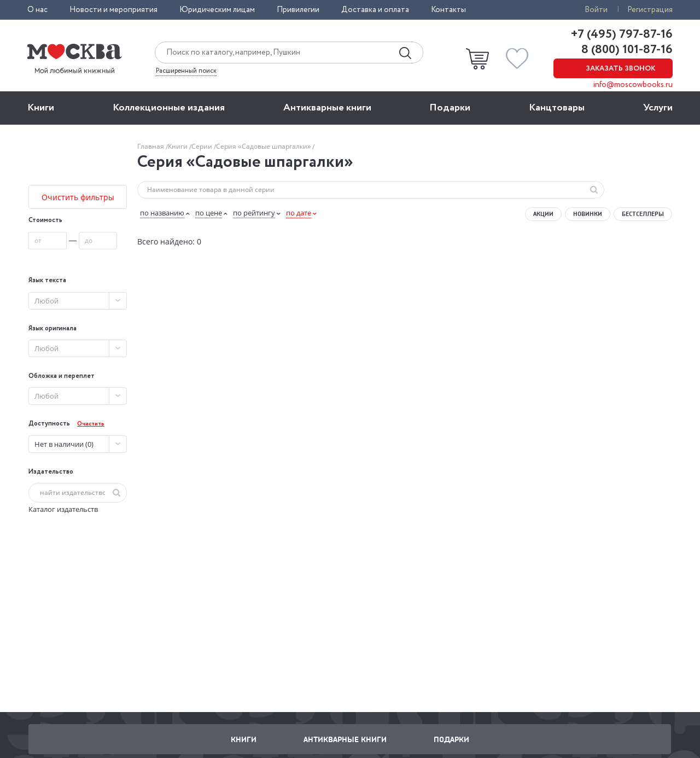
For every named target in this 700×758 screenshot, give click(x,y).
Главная (151, 146)
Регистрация (650, 10)
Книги (41, 108)
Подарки (450, 108)
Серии (203, 146)
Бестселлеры (643, 214)
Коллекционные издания (169, 108)
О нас (37, 10)
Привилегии (298, 10)
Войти (596, 10)
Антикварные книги (327, 108)
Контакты (448, 10)
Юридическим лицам (217, 10)
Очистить (91, 424)
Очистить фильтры (78, 197)
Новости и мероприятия (113, 10)
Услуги (658, 108)
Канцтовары (557, 108)
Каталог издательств (63, 509)
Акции (543, 214)
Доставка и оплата (375, 10)
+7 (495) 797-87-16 (622, 34)
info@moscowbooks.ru (633, 85)
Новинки (588, 214)
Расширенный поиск (186, 71)
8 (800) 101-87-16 (626, 50)
